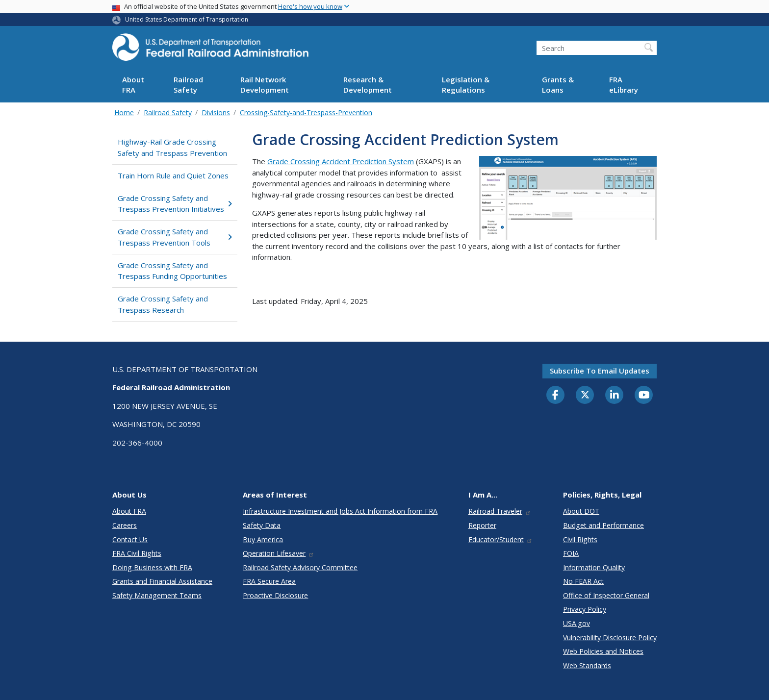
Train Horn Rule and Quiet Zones (173, 175)
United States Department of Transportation (187, 19)
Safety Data (262, 525)
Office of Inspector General (606, 595)
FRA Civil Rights (137, 553)
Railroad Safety (188, 85)
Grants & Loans (558, 85)
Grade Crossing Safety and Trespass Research (163, 304)
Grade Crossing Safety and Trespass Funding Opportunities (172, 271)
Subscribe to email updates (600, 371)
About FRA (133, 85)
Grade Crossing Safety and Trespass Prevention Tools (175, 237)
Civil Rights (580, 539)
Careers (125, 525)
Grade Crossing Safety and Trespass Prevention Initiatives (175, 204)
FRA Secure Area (269, 581)
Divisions (216, 112)
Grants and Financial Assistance (162, 581)
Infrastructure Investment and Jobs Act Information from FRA (340, 511)
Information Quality (594, 567)
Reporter (482, 525)
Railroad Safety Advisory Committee (300, 567)
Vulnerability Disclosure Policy (610, 637)
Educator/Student (500, 539)
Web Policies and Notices (603, 651)
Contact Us (130, 539)
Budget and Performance (603, 525)
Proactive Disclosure (275, 595)
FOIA (571, 553)
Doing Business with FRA (152, 567)
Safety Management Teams (157, 595)
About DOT (581, 511)
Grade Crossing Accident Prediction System (341, 161)
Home (124, 112)
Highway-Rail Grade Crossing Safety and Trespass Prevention (172, 147)
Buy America (263, 539)
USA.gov (577, 623)
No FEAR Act (583, 581)
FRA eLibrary (624, 85)
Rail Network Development (265, 85)
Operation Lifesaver (279, 553)
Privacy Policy (585, 609)
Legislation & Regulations (466, 85)
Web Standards (587, 665)
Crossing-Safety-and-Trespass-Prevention (306, 112)
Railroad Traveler (500, 511)
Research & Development (368, 85)
